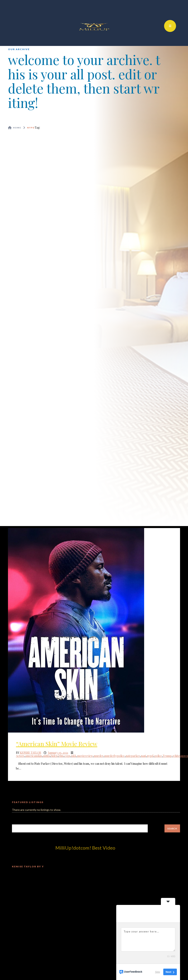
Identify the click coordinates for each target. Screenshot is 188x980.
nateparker (133, 756)
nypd (150, 756)
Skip (158, 972)
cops (67, 756)
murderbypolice (114, 756)
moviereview (85, 756)
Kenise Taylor (31, 753)
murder (98, 756)
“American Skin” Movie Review (57, 744)
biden (54, 756)
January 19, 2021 (58, 753)
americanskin (34, 756)
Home (17, 128)
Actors (20, 756)
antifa (46, 756)
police (158, 756)
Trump (167, 756)
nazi (143, 756)
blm (61, 756)
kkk (74, 756)
